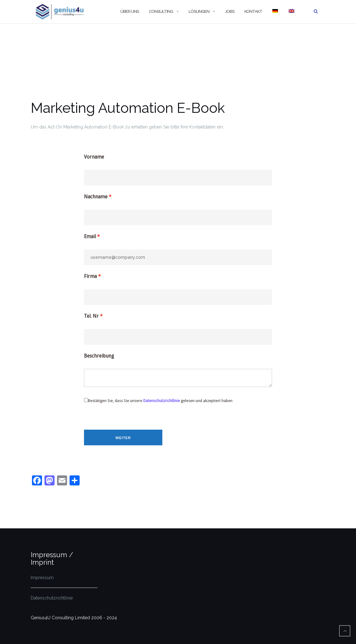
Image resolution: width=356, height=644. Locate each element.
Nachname (96, 197)
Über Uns (130, 11)
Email (90, 237)
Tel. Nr (91, 316)
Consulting (161, 11)
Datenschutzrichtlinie (162, 401)
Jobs (230, 11)
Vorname (94, 157)
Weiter (123, 438)
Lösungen (199, 11)
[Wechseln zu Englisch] (291, 12)
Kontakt (253, 11)
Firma (90, 276)
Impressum (42, 578)
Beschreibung (99, 356)
